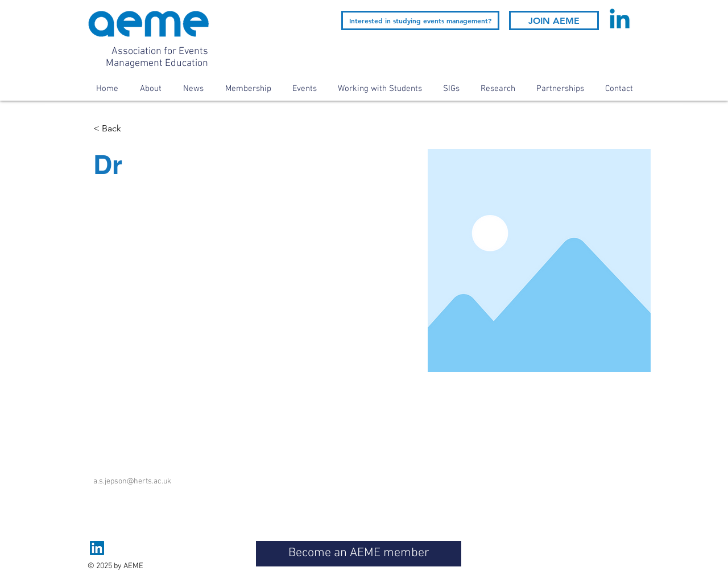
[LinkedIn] (97, 548)
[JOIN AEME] (554, 20)
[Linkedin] (620, 21)
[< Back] (116, 129)
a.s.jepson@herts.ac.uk (132, 481)
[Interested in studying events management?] (420, 20)
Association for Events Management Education (157, 57)
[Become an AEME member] (359, 554)
